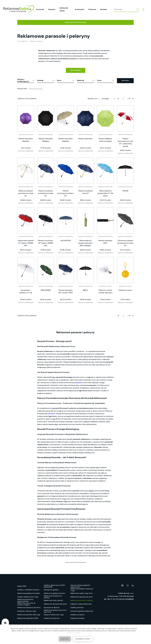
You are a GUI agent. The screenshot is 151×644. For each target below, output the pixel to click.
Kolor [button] (59, 80)
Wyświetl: (91, 99)
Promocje (40, 9)
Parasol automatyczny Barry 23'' (66, 193)
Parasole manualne (26, 135)
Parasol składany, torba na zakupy (105, 140)
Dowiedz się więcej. (74, 633)
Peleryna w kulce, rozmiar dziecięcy (105, 291)
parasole (51, 414)
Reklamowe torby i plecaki (53, 600)
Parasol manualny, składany (26, 140)
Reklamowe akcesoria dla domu (29, 608)
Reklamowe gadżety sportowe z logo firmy (55, 611)
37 (130, 99)
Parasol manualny (85, 139)
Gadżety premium (77, 608)
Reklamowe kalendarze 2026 (28, 618)
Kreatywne (80, 9)
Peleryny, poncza (105, 286)
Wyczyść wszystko (36, 89)
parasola (78, 383)
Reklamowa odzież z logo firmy (82, 593)
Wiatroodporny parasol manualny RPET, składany (86, 243)
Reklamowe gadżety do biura (54, 593)
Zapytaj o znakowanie (26, 151)
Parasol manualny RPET (105, 242)
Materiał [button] (81, 80)
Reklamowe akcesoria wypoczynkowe (25, 601)
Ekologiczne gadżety (51, 590)
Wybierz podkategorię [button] (23, 80)
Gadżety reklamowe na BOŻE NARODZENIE (54, 586)
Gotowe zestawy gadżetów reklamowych (80, 586)
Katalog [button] (40, 80)
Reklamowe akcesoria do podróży (53, 597)
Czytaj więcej (76, 70)
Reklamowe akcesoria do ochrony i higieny (26, 604)
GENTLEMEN (46, 290)
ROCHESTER (66, 241)
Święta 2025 (22, 586)
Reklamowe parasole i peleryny (82, 600)
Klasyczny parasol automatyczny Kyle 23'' (26, 193)
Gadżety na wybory (77, 615)
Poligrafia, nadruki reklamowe (81, 604)
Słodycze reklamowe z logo (54, 615)
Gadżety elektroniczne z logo (28, 597)
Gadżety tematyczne (52, 618)
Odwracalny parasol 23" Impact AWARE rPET (26, 243)
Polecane (92, 9)
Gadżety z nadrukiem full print (28, 590)
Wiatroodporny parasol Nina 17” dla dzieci (105, 193)
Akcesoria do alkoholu (52, 608)
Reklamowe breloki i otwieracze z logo (82, 590)
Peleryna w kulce (125, 290)
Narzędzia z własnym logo (27, 611)
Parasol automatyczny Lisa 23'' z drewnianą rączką (125, 142)
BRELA (85, 290)
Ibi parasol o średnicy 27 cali (26, 291)
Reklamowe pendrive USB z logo (29, 615)
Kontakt (104, 9)
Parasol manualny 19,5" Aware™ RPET (66, 291)
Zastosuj (125, 81)
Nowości (52, 9)
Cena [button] (99, 80)
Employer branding (77, 618)
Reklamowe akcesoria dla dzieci (55, 604)
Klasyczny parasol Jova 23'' (85, 192)
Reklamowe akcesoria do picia (81, 597)
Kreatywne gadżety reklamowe (82, 611)
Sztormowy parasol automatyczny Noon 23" (125, 243)
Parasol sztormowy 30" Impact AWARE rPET (46, 243)
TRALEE (125, 191)
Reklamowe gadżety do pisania (29, 593)
